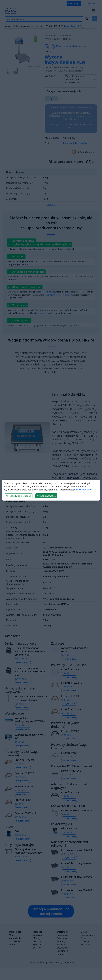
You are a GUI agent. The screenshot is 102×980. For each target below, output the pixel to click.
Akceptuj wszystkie (46, 496)
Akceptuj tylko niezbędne (18, 496)
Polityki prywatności (84, 490)
